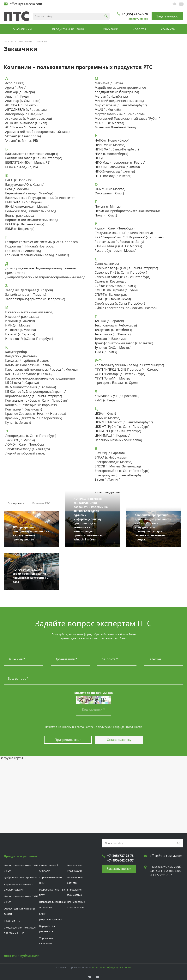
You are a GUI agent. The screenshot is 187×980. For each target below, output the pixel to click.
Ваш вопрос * (18, 679)
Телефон (154, 659)
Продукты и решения (20, 856)
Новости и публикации (22, 955)
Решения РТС (41, 503)
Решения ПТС (12, 920)
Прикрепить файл (68, 740)
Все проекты (16, 503)
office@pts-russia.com (26, 4)
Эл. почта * (110, 659)
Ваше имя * (16, 659)
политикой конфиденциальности (120, 727)
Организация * (66, 659)
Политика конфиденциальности (111, 967)
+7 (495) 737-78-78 (135, 14)
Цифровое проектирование (21, 877)
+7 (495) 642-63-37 (120, 860)
